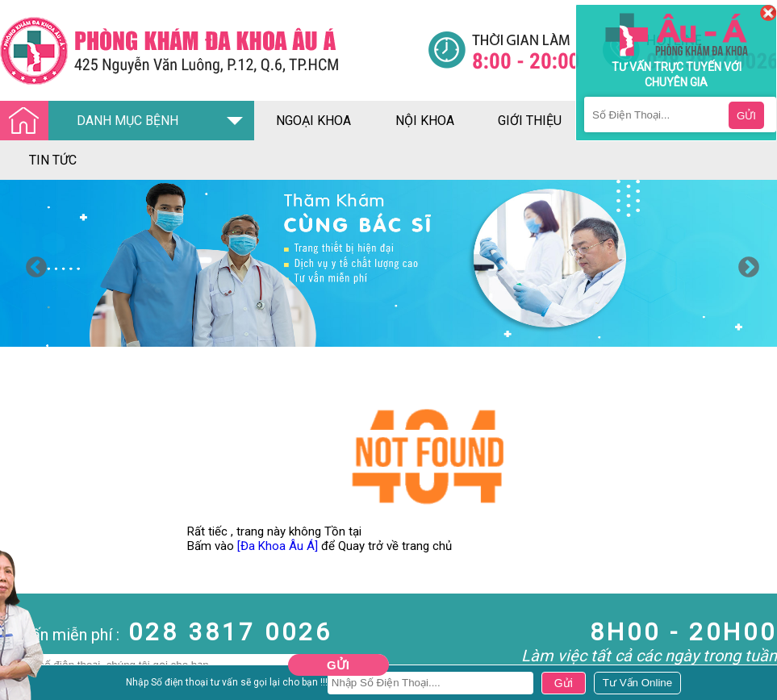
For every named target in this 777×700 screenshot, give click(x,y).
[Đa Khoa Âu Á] (278, 546)
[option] (388, 263)
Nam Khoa (28, 686)
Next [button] (745, 264)
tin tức (53, 160)
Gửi (338, 665)
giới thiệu (530, 121)
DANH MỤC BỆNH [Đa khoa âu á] (94, 121)
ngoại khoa (313, 121)
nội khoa (425, 121)
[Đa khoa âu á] (214, 50)
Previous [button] (32, 264)
